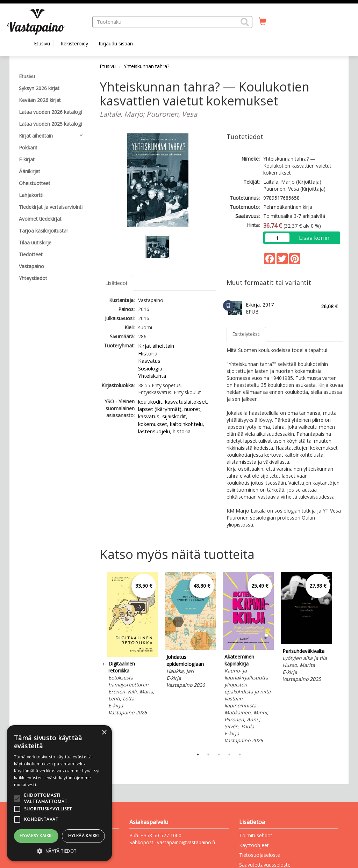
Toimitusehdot (256, 835)
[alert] (59, 793)
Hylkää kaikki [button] (84, 836)
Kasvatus (149, 361)
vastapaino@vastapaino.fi (186, 842)
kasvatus (149, 416)
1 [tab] (198, 755)
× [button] (104, 733)
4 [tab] (229, 755)
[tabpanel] (132, 645)
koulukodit (150, 402)
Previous (98, 659)
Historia (148, 353)
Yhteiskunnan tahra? (146, 66)
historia (182, 431)
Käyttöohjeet (254, 845)
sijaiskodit (174, 416)
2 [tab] (208, 755)
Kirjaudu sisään (116, 43)
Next (340, 659)
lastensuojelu (154, 431)
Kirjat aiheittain (156, 346)
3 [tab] (219, 755)
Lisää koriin (314, 238)
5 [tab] (240, 755)
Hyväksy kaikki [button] (36, 836)
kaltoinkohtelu (186, 424)
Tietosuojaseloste (260, 855)
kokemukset (153, 424)
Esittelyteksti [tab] (246, 334)
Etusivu (42, 43)
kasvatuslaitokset (186, 402)
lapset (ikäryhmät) (160, 409)
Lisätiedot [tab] (116, 283)
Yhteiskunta (152, 376)
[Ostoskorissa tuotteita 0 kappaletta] (263, 22)
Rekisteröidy (74, 43)
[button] (245, 22)
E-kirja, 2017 (260, 305)
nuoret (192, 409)
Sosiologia (150, 368)
